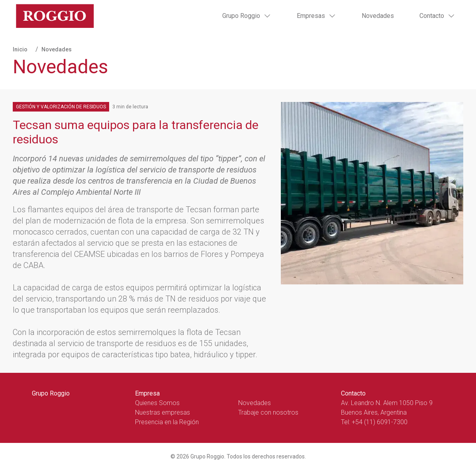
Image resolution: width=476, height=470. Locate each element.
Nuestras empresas (163, 412)
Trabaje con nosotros (268, 412)
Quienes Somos (157, 403)
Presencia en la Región (167, 422)
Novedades (378, 16)
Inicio (20, 49)
